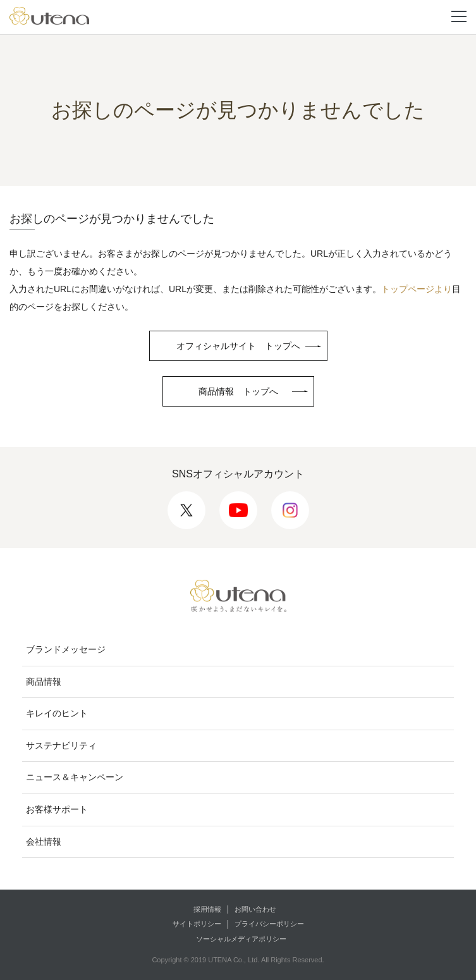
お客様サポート (57, 809)
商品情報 (44, 682)
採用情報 (207, 909)
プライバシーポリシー (269, 924)
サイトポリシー (197, 924)
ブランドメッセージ (66, 649)
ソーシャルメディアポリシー (241, 939)
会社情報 (44, 842)
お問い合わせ (255, 909)
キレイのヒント (57, 713)
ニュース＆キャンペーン (75, 777)
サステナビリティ (61, 745)
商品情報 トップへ (238, 391)
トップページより (417, 289)
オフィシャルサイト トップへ (238, 346)
